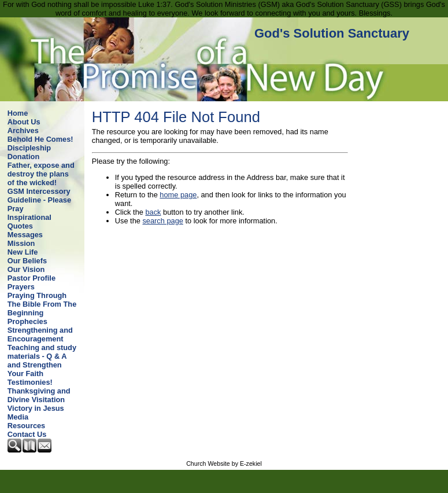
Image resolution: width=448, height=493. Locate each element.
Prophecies (27, 321)
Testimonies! (30, 382)
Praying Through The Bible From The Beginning (42, 304)
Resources (26, 426)
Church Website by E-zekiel (224, 463)
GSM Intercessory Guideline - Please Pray (39, 200)
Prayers (21, 287)
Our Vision (26, 269)
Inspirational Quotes (29, 222)
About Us (24, 122)
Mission (21, 243)
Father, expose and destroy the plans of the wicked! (41, 174)
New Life (23, 252)
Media (18, 417)
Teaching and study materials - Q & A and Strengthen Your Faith (42, 360)
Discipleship (29, 148)
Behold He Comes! (40, 139)
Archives (23, 130)
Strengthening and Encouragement (40, 334)
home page (178, 195)
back (153, 212)
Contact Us (27, 434)
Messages (25, 235)
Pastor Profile (32, 278)
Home (18, 113)
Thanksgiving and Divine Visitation (39, 395)
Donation (23, 157)
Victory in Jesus (36, 408)
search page (162, 221)
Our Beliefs (27, 261)
